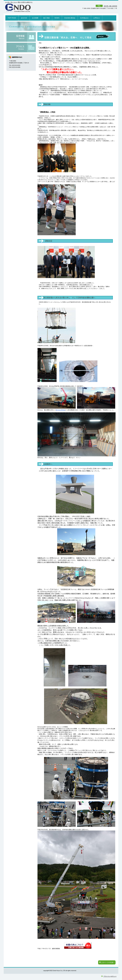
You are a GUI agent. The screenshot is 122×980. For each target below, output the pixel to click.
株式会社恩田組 (60, 410)
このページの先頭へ (107, 962)
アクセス (21, 47)
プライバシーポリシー (110, 976)
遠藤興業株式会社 (38, 8)
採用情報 (21, 37)
